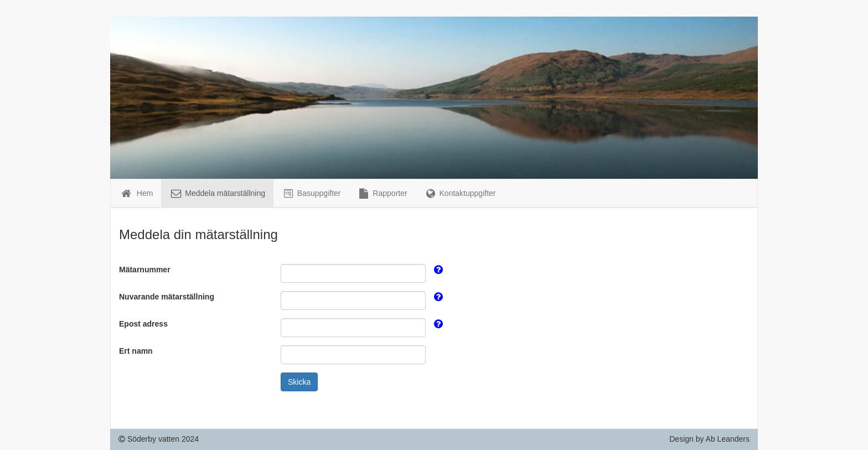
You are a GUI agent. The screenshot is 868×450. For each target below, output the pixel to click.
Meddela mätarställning (217, 193)
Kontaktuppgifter (460, 193)
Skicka (299, 382)
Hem (136, 193)
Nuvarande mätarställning (167, 297)
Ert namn (136, 351)
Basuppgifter (311, 193)
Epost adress (143, 324)
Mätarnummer (145, 270)
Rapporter (382, 193)
